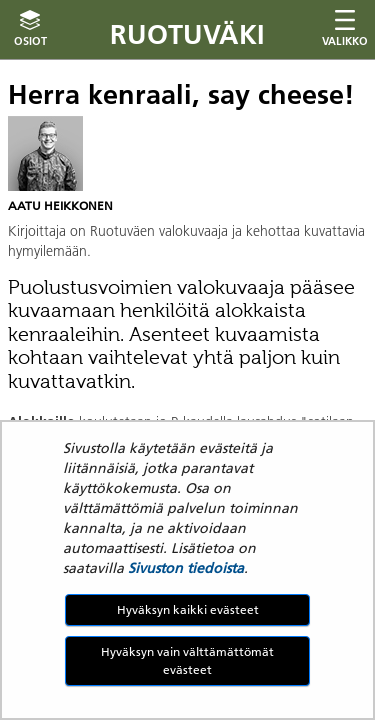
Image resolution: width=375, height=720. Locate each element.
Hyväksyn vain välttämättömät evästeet (187, 660)
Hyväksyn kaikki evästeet (188, 609)
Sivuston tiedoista (186, 568)
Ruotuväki (187, 34)
